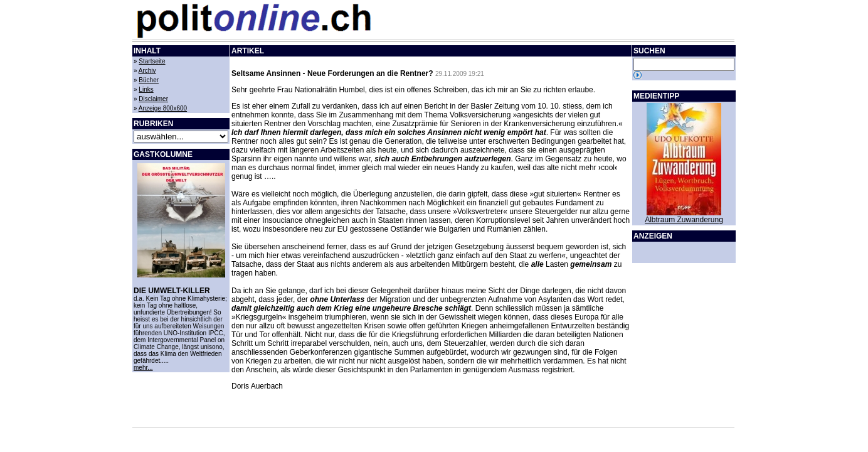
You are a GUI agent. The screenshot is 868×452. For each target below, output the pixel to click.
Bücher (149, 80)
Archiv (147, 71)
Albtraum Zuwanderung (684, 220)
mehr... (143, 368)
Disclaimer (153, 99)
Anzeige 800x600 (163, 108)
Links (146, 89)
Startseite (152, 61)
